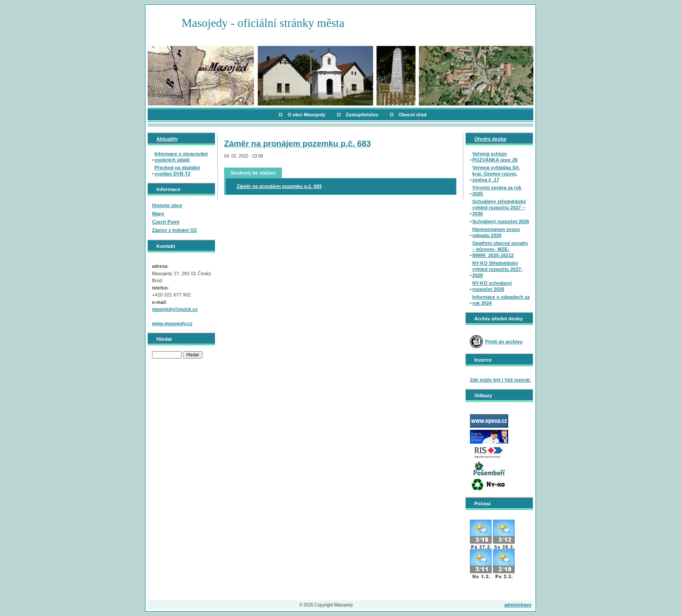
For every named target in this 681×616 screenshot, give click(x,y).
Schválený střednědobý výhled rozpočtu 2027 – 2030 (499, 208)
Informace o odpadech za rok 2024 (501, 300)
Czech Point (166, 222)
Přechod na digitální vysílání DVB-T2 (177, 171)
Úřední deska (490, 139)
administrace (518, 605)
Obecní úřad (413, 115)
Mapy (158, 214)
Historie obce (167, 205)
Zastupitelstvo (362, 115)
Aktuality (167, 139)
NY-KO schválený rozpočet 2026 (492, 286)
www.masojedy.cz (172, 323)
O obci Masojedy (306, 115)
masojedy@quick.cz (175, 309)
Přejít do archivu (504, 342)
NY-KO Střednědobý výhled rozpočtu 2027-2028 (498, 269)
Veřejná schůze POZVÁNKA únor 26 (495, 157)
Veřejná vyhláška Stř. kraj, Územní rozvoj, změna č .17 (496, 174)
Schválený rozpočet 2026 (501, 221)
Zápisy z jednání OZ (174, 230)
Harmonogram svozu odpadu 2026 (496, 232)
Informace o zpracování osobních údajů (181, 157)
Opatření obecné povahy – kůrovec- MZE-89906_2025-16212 (500, 249)
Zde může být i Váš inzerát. (501, 380)
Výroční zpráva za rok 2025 (497, 191)
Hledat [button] (193, 355)
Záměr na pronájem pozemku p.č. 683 (298, 143)
